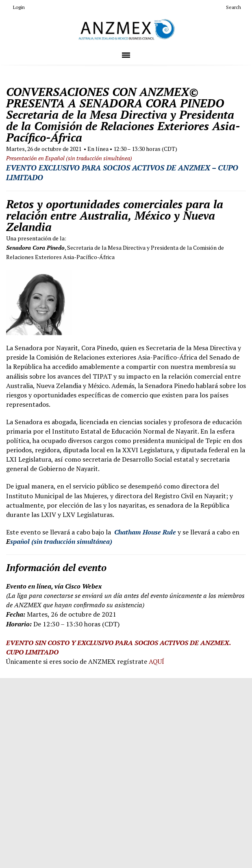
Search (230, 7)
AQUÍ (156, 661)
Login (15, 7)
